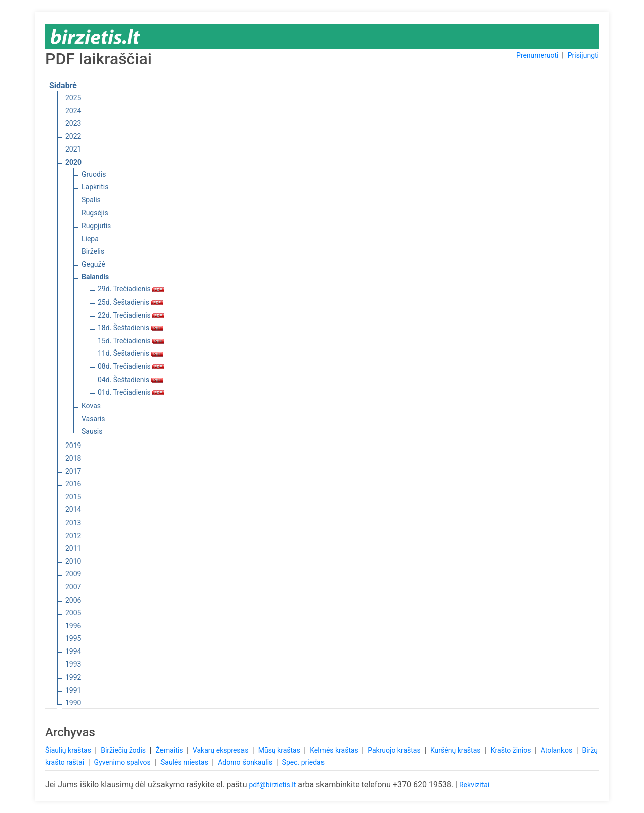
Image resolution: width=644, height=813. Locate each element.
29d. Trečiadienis (131, 289)
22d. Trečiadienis (131, 315)
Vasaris (93, 419)
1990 (73, 703)
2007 (73, 587)
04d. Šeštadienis (130, 380)
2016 (73, 484)
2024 (73, 111)
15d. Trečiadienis (131, 341)
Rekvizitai (474, 785)
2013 (73, 523)
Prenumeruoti (537, 55)
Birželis (93, 251)
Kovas (91, 406)
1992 (73, 677)
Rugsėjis (95, 213)
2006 (73, 600)
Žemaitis (170, 750)
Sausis (92, 431)
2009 (73, 574)
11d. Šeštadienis (130, 353)
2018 (73, 458)
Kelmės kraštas (335, 750)
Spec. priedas (303, 762)
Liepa (90, 239)
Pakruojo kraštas (395, 750)
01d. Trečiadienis (131, 392)
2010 (73, 561)
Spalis (91, 200)
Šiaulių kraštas (69, 750)
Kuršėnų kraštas (456, 750)
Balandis (95, 277)
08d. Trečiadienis (131, 366)
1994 (73, 651)
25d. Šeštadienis (130, 302)
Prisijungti (583, 55)
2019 (73, 446)
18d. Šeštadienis (130, 328)
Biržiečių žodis (124, 750)
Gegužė (93, 264)
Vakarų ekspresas (221, 750)
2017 (73, 471)
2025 (73, 98)
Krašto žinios (512, 750)
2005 (73, 613)
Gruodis (94, 174)
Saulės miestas (185, 762)
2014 (73, 509)
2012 (73, 536)
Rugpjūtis (96, 226)
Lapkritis (95, 187)
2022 (73, 136)
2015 (73, 497)
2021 (73, 149)
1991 (73, 690)
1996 (73, 626)
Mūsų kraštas (280, 750)
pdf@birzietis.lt (272, 785)
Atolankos (557, 750)
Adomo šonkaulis (246, 762)
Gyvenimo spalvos (124, 762)
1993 (73, 664)
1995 (73, 638)
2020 (73, 162)
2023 (73, 123)
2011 (73, 548)
